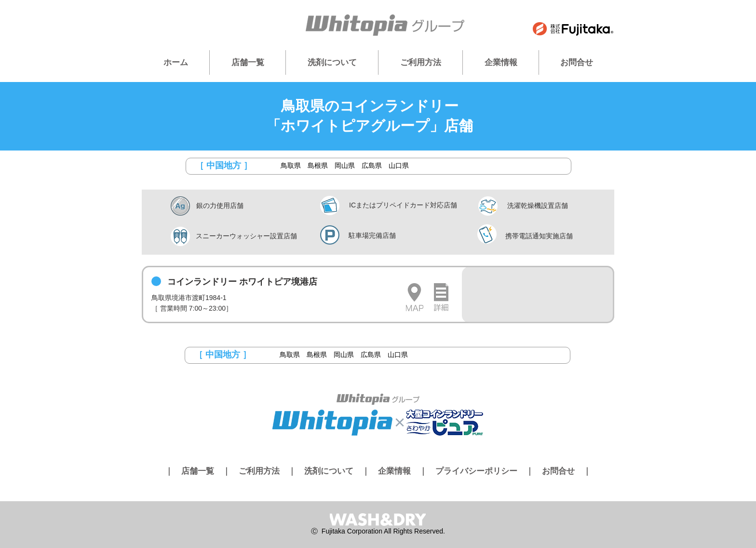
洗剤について (329, 471)
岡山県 (345, 165)
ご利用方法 (259, 471)
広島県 (372, 165)
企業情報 (394, 471)
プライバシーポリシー (476, 471)
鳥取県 (291, 165)
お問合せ (558, 471)
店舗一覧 (198, 471)
